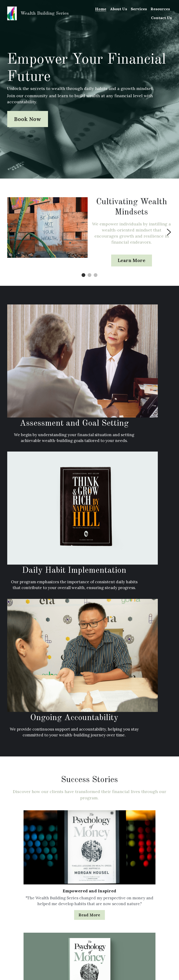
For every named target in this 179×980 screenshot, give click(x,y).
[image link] (12, 13)
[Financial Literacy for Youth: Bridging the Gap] (145, 873)
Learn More (131, 261)
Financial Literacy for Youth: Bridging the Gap (145, 883)
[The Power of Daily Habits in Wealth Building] (89, 890)
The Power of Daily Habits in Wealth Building (89, 901)
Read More (33, 736)
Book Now (28, 119)
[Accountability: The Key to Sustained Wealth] (34, 873)
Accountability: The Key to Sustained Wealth (33, 883)
